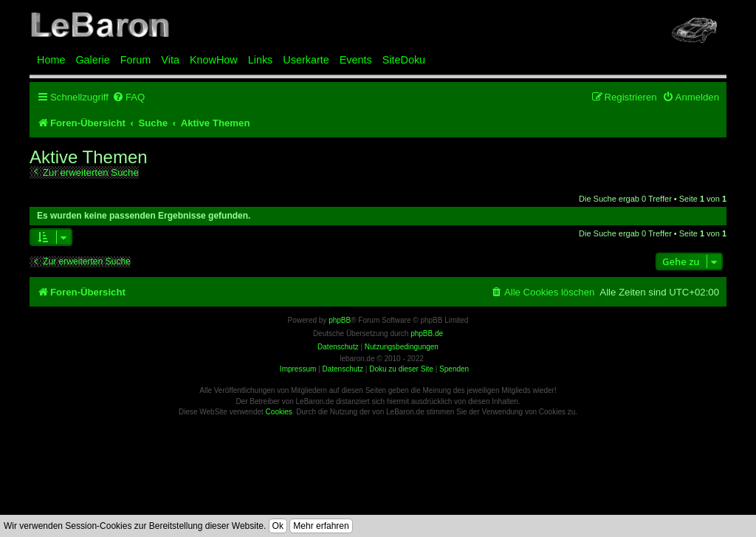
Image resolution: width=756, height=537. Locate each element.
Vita (170, 60)
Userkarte (306, 60)
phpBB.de (427, 334)
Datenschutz (343, 369)
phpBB (340, 320)
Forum (136, 60)
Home (51, 60)
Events (356, 60)
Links (261, 60)
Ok (278, 526)
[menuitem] (128, 97)
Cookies (279, 412)
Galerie (92, 60)
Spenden (454, 369)
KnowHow (214, 60)
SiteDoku (404, 60)
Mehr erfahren (321, 526)
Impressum (298, 369)
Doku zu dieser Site (401, 369)
